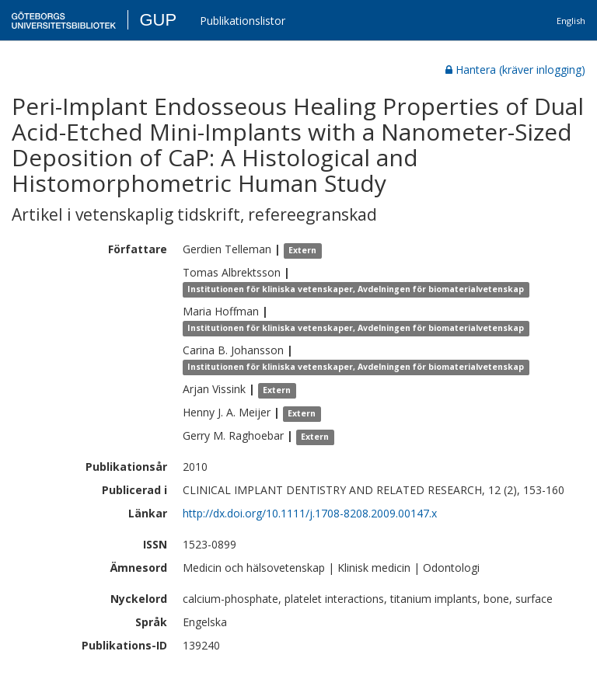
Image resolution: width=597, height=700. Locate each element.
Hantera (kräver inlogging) (515, 70)
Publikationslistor (243, 21)
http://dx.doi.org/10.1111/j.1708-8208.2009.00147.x (310, 513)
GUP (158, 20)
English (571, 21)
